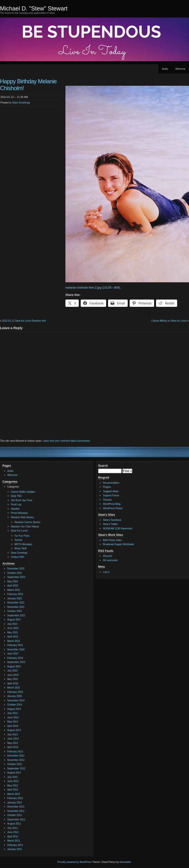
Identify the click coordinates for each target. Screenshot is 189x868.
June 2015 (13, 675)
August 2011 (14, 824)
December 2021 (16, 603)
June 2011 (13, 832)
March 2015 (14, 688)
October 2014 (15, 705)
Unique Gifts (18, 557)
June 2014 (13, 718)
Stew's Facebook (112, 520)
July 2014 (12, 713)
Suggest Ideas (111, 491)
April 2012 (13, 790)
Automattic (125, 862)
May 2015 (13, 679)
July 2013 (12, 735)
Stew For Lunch (19, 531)
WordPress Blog (112, 504)
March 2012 (14, 794)
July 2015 (12, 671)
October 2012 (15, 764)
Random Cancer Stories (28, 522)
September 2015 (16, 662)
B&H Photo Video (112, 540)
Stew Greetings (21, 103)
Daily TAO (16, 496)
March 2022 (14, 590)
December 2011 (16, 807)
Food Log (16, 504)
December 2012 (16, 756)
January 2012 (15, 803)
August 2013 (14, 730)
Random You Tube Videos (25, 527)
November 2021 (16, 607)
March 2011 (14, 841)
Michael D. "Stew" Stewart (34, 8)
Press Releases (19, 513)
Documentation (111, 483)
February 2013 (15, 752)
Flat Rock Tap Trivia (22, 500)
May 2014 (13, 722)
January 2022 (15, 598)
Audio (165, 69)
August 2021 (14, 620)
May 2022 (13, 581)
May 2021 (13, 632)
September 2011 (16, 820)
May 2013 (13, 743)
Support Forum (111, 495)
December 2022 (16, 569)
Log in (106, 572)
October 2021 (15, 611)
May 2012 (13, 786)
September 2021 (16, 615)
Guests (18, 540)
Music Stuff (20, 548)
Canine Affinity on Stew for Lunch (169, 321)
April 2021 (13, 637)
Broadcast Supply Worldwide (118, 544)
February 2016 (15, 658)
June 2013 (13, 739)
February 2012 (15, 798)
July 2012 (12, 777)
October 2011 (15, 815)
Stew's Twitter (110, 524)
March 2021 (14, 641)
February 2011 (15, 845)
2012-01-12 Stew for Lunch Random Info (24, 321)
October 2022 (15, 573)
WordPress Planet (113, 508)
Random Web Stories (22, 517)
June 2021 (13, 628)
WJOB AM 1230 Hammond (118, 529)
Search (103, 466)
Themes (107, 500)
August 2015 (14, 666)
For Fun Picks (22, 536)
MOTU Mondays (23, 544)
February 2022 (15, 594)
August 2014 (14, 709)
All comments (110, 560)
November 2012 (16, 760)
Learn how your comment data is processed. (67, 441)
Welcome (181, 69)
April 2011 (13, 837)
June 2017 (13, 654)
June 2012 (13, 781)
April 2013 (13, 747)
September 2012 (16, 769)
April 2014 (13, 726)
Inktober (15, 509)
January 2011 (15, 849)
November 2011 (16, 811)
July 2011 (12, 828)
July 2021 (12, 624)
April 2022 (13, 586)
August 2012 (14, 773)
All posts (108, 556)
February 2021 (15, 645)
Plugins (107, 487)
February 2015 (15, 692)
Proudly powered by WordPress (74, 862)
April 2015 (13, 683)
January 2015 (15, 696)
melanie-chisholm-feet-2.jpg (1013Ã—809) (93, 288)
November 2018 (16, 649)
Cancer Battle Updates (23, 492)
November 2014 (16, 700)
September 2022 (16, 577)
